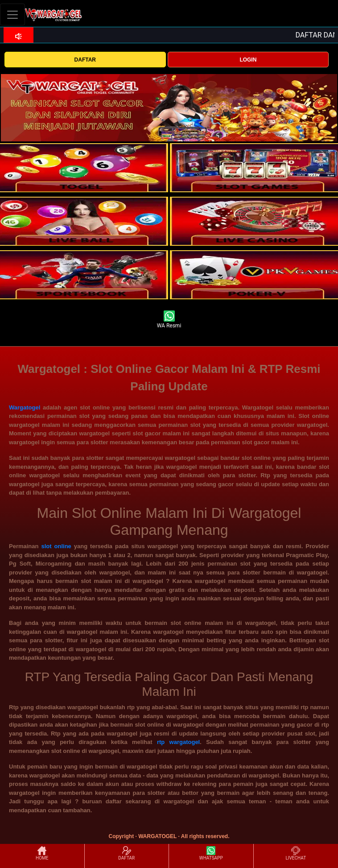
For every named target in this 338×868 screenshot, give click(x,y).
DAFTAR (85, 60)
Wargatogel (25, 407)
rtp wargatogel (178, 742)
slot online (56, 546)
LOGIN (248, 60)
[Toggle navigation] (12, 14)
